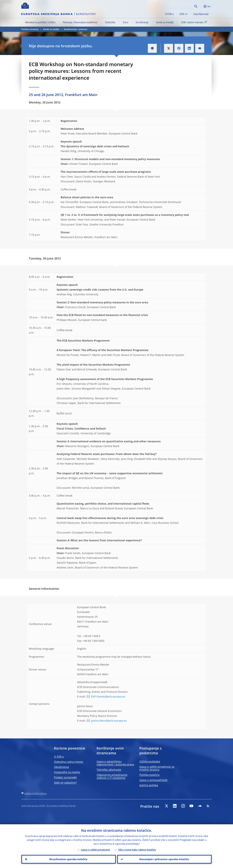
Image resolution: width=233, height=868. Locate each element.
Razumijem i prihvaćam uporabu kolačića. (164, 859)
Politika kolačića (149, 775)
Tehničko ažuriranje (109, 770)
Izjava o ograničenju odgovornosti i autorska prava (115, 763)
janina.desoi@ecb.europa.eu (109, 721)
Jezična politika (149, 785)
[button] (201, 6)
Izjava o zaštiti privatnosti (95, 850)
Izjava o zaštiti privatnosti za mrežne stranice (157, 768)
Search (196, 6)
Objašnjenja (61, 767)
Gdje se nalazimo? (65, 783)
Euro (126, 22)
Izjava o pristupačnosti (153, 780)
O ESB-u (169, 14)
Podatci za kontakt (65, 777)
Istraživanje (142, 22)
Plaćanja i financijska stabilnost (80, 22)
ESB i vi (184, 14)
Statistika (110, 22)
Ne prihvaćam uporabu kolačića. (69, 859)
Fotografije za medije (67, 772)
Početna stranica (30, 29)
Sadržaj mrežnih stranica (35, 793)
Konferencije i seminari (76, 29)
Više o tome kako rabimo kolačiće (137, 850)
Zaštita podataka (150, 761)
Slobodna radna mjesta (69, 762)
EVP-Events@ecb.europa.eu (108, 696)
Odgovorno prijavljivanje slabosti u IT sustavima (112, 776)
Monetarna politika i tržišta (40, 22)
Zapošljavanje (201, 14)
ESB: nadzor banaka (195, 22)
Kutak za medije (165, 22)
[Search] (178, 6)
